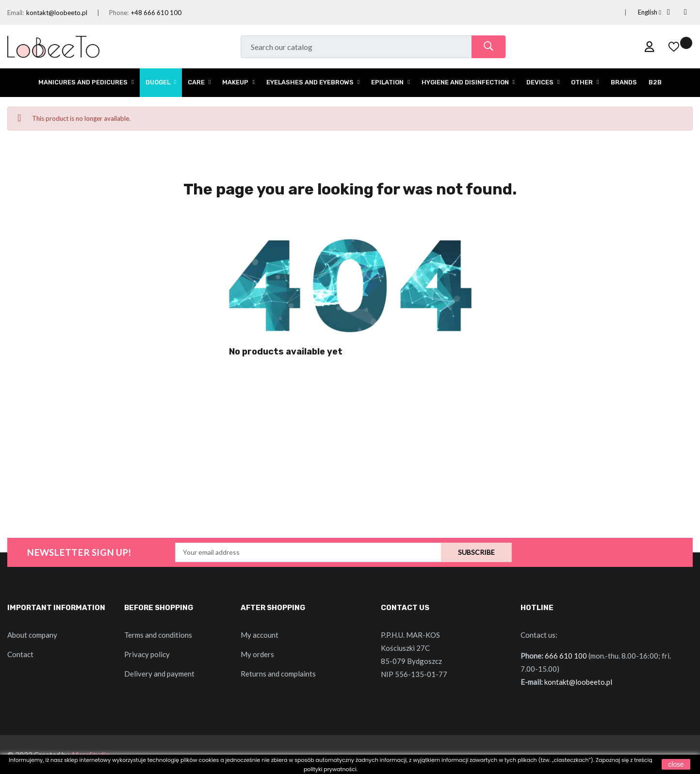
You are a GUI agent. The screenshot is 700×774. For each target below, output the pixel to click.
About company (32, 635)
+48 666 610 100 (156, 13)
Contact (20, 654)
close (676, 764)
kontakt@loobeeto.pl (57, 13)
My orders (257, 654)
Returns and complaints (278, 674)
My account (260, 635)
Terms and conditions (158, 635)
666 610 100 (566, 656)
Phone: (119, 13)
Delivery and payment (159, 674)
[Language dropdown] (638, 12)
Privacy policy (147, 654)
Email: (16, 13)
